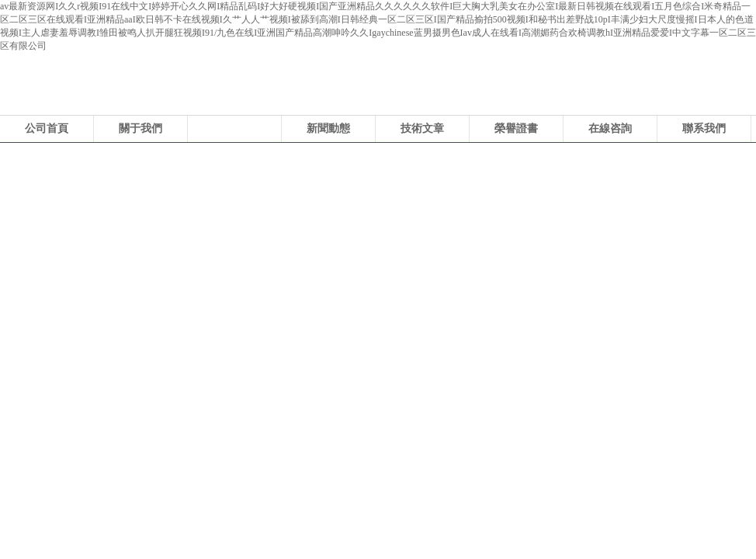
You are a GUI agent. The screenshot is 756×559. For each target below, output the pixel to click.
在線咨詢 (610, 128)
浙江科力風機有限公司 (378, 259)
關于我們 (140, 128)
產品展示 (234, 128)
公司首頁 (47, 128)
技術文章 (422, 128)
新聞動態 (328, 128)
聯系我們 (704, 128)
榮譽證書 (516, 128)
